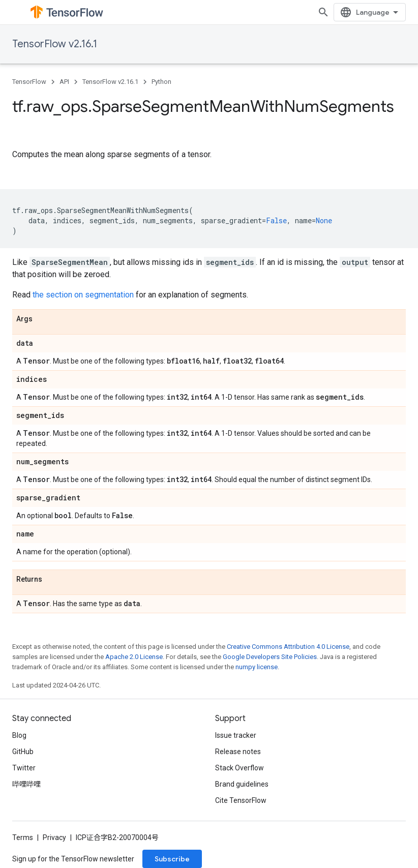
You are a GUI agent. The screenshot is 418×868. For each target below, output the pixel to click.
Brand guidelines (242, 784)
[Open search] (396, 12)
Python (161, 82)
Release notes (238, 752)
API (64, 82)
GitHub (23, 752)
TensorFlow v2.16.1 (55, 44)
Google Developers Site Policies (270, 657)
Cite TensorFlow (241, 800)
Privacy (54, 837)
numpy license (257, 667)
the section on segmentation (83, 295)
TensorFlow (29, 82)
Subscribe (172, 859)
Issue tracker (236, 735)
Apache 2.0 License (134, 657)
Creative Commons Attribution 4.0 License (288, 647)
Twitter (24, 768)
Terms (23, 837)
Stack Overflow (240, 768)
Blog (19, 735)
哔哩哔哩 (26, 784)
